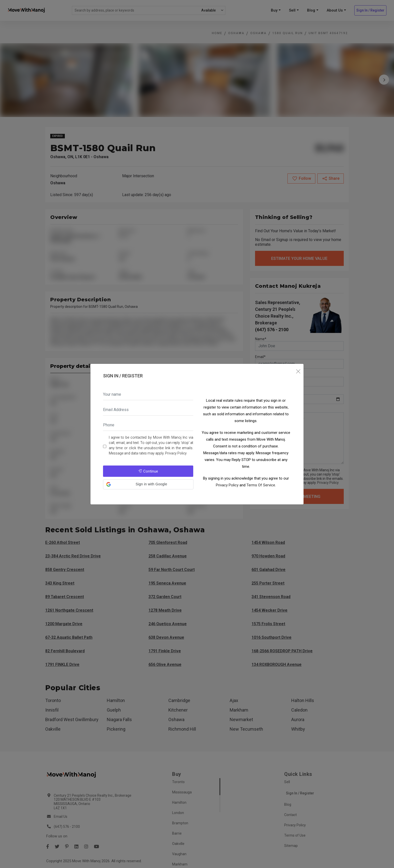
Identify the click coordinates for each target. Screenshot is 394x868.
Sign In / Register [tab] (123, 376)
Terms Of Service (261, 485)
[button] (148, 484)
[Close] (298, 372)
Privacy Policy (176, 453)
